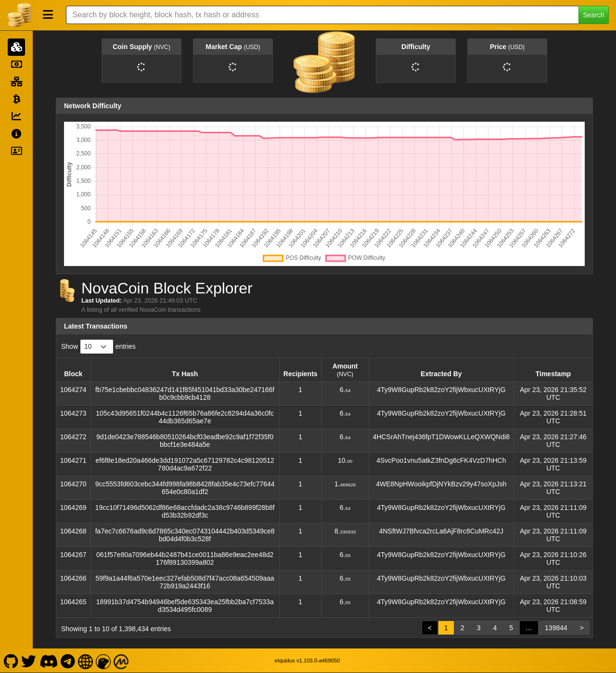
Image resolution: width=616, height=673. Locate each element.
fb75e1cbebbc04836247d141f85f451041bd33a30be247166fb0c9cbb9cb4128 (185, 394)
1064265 (73, 602)
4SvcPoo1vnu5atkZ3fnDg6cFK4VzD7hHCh (441, 460)
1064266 (73, 578)
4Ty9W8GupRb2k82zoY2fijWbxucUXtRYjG (441, 390)
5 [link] (511, 628)
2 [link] (462, 628)
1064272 (73, 437)
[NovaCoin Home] (19, 15)
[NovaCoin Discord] (48, 660)
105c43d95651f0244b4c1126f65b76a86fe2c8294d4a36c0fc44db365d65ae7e (185, 417)
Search (593, 15)
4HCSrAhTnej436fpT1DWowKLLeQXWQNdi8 (442, 437)
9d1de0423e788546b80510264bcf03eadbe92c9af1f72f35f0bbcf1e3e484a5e (185, 441)
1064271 (73, 460)
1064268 (73, 531)
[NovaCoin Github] (11, 660)
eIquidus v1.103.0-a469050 (308, 660)
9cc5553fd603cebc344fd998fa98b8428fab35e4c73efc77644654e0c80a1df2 (185, 488)
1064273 (73, 413)
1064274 (73, 390)
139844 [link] (556, 628)
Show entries (98, 347)
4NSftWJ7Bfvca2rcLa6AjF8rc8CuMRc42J (441, 531)
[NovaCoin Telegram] (68, 660)
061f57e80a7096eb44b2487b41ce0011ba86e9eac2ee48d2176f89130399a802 (185, 559)
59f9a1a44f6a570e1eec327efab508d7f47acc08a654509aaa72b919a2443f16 (185, 582)
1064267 (73, 555)
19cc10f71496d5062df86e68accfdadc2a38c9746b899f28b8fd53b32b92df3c (185, 511)
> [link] (582, 628)
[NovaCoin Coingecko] (103, 660)
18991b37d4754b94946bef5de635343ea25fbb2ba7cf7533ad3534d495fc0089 (185, 606)
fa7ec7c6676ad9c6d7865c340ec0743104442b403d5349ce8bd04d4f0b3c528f (185, 535)
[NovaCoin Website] (86, 660)
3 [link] (479, 628)
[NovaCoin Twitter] (29, 660)
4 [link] (495, 628)
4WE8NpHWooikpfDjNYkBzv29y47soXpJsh (441, 484)
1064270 (73, 484)
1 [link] (446, 628)
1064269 (73, 508)
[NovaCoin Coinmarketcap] (121, 660)
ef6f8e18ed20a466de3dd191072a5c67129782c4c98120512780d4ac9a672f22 (185, 464)
